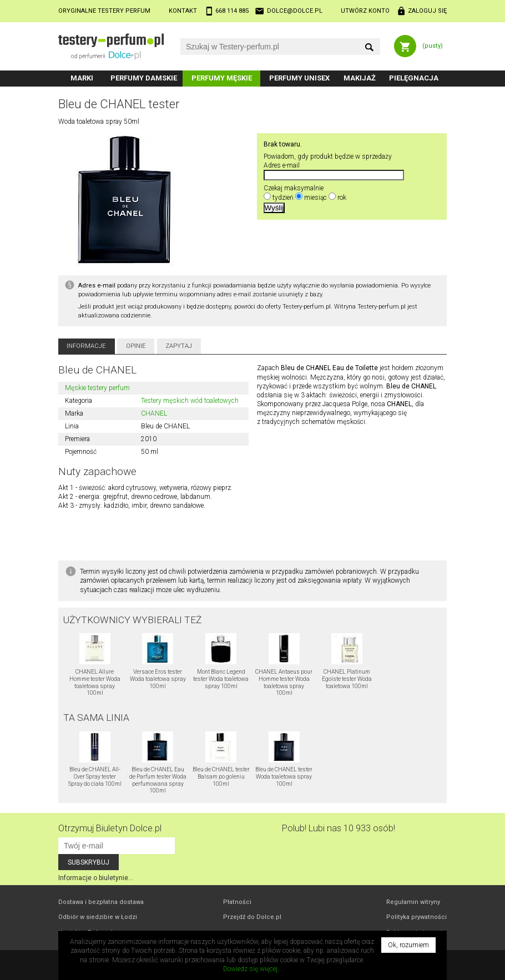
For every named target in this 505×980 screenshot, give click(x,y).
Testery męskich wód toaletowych (190, 401)
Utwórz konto (365, 11)
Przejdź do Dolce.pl (252, 917)
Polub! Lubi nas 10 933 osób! (339, 828)
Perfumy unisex (299, 78)
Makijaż (360, 78)
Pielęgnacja (414, 78)
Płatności (237, 902)
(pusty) (433, 46)
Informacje (86, 346)
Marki (82, 78)
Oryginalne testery (104, 11)
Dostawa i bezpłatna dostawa (101, 902)
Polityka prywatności (416, 917)
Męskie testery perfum (97, 388)
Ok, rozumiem (408, 945)
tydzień (283, 198)
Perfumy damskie (144, 78)
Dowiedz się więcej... (253, 969)
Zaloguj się (427, 11)
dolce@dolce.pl (295, 11)
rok (342, 198)
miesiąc (315, 198)
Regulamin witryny (413, 902)
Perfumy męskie (222, 78)
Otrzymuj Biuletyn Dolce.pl (110, 828)
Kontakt (183, 11)
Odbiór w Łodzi (98, 917)
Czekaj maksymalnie (294, 188)
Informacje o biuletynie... (96, 878)
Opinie (136, 346)
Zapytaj (179, 346)
